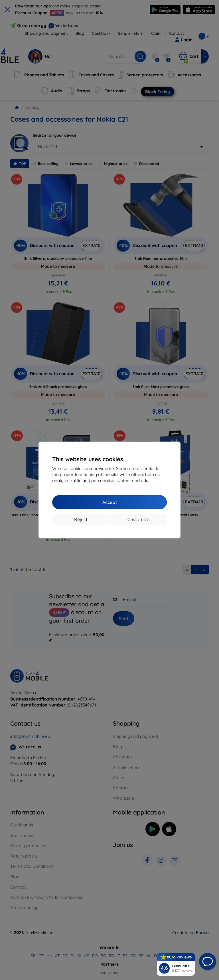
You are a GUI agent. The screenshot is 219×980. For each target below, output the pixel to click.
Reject (81, 519)
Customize (138, 519)
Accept (110, 502)
